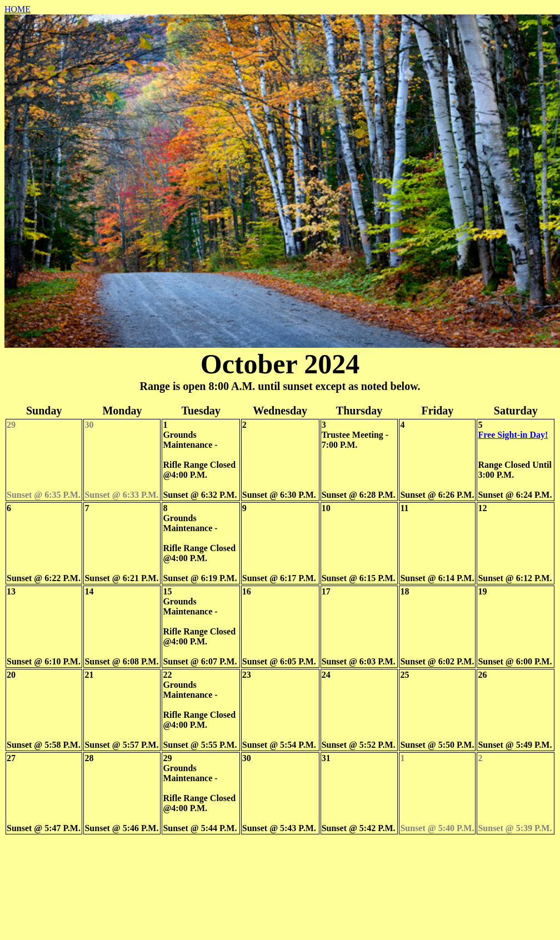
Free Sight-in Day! (513, 435)
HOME (17, 9)
